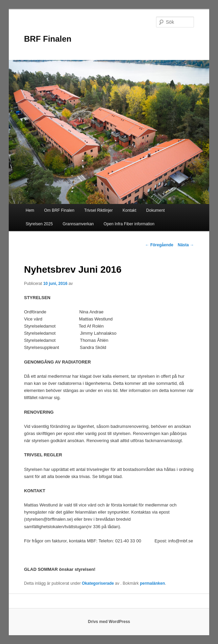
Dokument (156, 210)
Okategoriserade (98, 583)
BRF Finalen (48, 39)
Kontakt (129, 210)
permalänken (152, 583)
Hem (30, 210)
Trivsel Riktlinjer (99, 210)
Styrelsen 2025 (39, 224)
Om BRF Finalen (59, 210)
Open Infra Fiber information (129, 224)
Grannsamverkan (78, 224)
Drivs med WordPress (109, 622)
